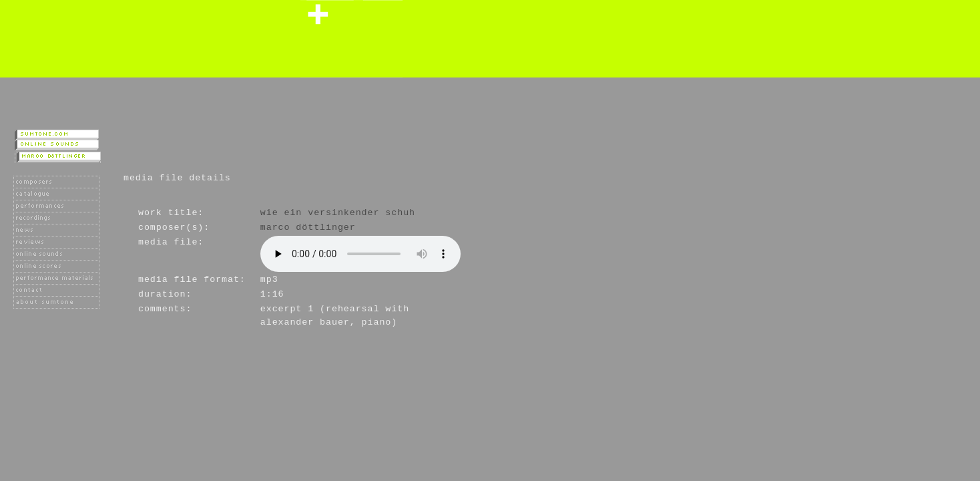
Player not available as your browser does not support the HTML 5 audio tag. (360, 254)
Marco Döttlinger (308, 227)
